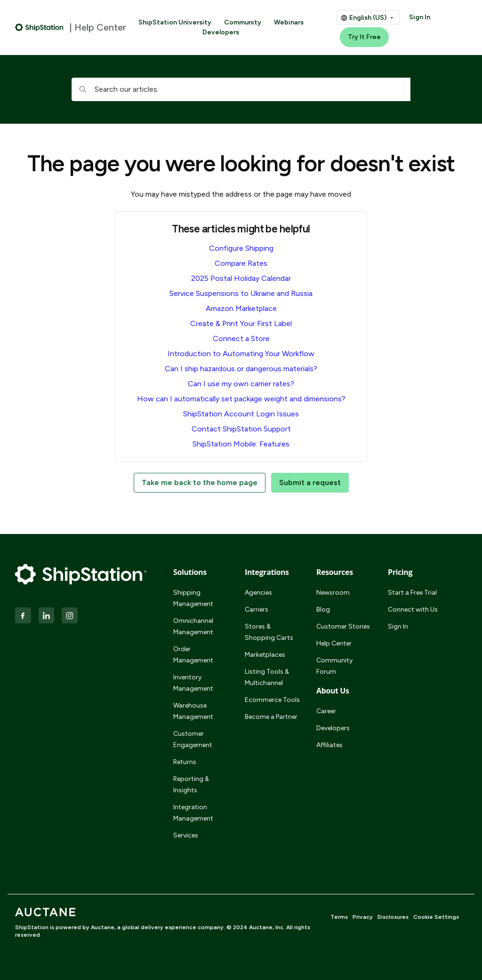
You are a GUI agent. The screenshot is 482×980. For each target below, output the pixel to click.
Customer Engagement (193, 739)
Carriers (257, 610)
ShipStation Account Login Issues (241, 414)
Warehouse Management (193, 711)
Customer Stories (343, 626)
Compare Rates (241, 263)
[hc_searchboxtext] (241, 89)
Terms (339, 917)
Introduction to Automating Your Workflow (241, 354)
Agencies (258, 593)
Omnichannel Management (193, 626)
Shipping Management (193, 598)
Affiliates (329, 745)
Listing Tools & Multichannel (267, 677)
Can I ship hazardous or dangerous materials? (241, 369)
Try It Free (364, 37)
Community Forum (334, 666)
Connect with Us (413, 610)
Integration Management (193, 813)
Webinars (289, 22)
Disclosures (393, 917)
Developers (221, 32)
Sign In (420, 17)
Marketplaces (265, 655)
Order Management (193, 655)
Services (186, 835)
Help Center (334, 643)
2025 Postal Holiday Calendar (241, 278)
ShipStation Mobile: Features (241, 444)
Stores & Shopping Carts (269, 632)
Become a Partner (271, 717)
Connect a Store (241, 339)
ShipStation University (175, 22)
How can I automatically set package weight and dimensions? (241, 399)
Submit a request (310, 482)
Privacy (363, 917)
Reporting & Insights (191, 785)
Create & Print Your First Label (241, 323)
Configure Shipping (241, 248)
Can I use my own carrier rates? (241, 384)
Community (243, 22)
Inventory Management (193, 683)
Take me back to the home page (200, 482)
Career (326, 711)
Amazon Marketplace (241, 308)
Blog (323, 610)
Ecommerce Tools (272, 700)
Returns (185, 762)
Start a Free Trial (412, 593)
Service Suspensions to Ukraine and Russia (241, 293)
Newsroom (333, 593)
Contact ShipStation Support (241, 429)
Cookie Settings (436, 917)
